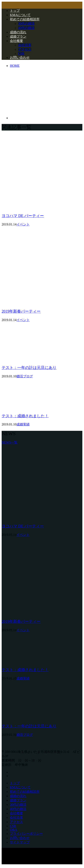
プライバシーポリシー (26, 834)
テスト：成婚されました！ (25, 416)
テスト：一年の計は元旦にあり (29, 368)
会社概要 (16, 41)
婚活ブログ (25, 376)
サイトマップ (20, 842)
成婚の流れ (18, 32)
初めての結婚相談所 (25, 19)
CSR (21, 54)
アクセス (25, 49)
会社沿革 (25, 45)
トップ (15, 11)
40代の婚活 (26, 28)
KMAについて (20, 15)
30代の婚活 (26, 24)
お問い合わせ (20, 57)
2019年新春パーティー (21, 311)
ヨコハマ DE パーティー (23, 216)
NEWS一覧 (10, 442)
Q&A (14, 830)
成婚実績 (23, 424)
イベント (23, 224)
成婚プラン (18, 36)
